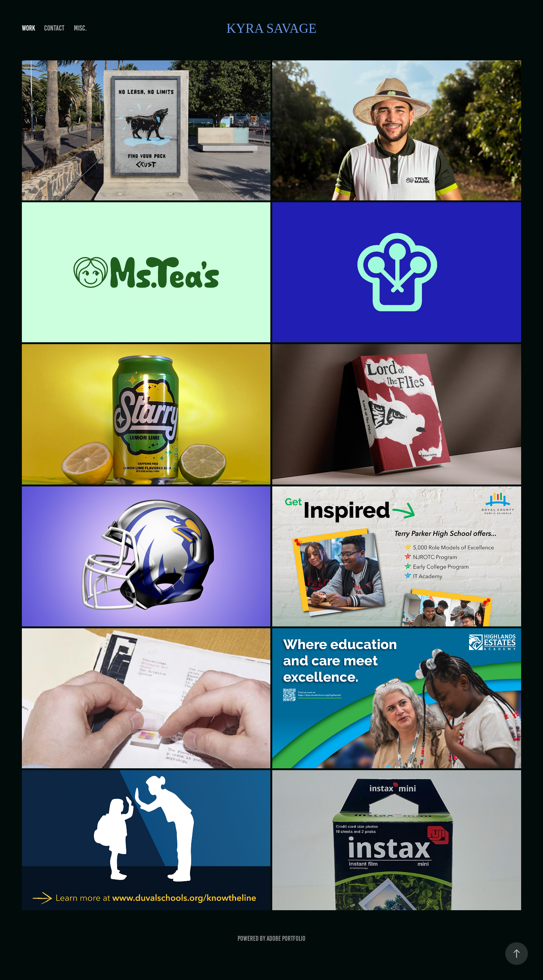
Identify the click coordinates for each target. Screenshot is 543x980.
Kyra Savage (272, 28)
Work (28, 28)
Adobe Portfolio (286, 938)
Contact (54, 28)
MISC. (80, 28)
